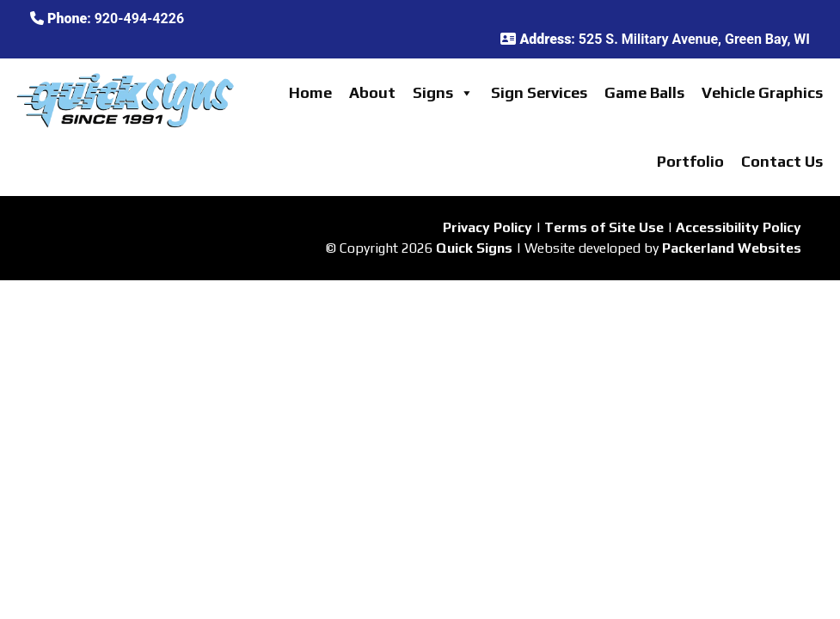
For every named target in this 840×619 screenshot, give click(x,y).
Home (310, 92)
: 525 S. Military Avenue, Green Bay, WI (655, 39)
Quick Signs (474, 248)
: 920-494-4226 (107, 18)
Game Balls (644, 92)
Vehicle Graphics (762, 92)
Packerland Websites (732, 248)
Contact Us (782, 161)
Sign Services (539, 92)
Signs (443, 93)
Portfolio (690, 161)
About (372, 92)
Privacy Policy (487, 227)
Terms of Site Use (604, 227)
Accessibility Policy (739, 227)
